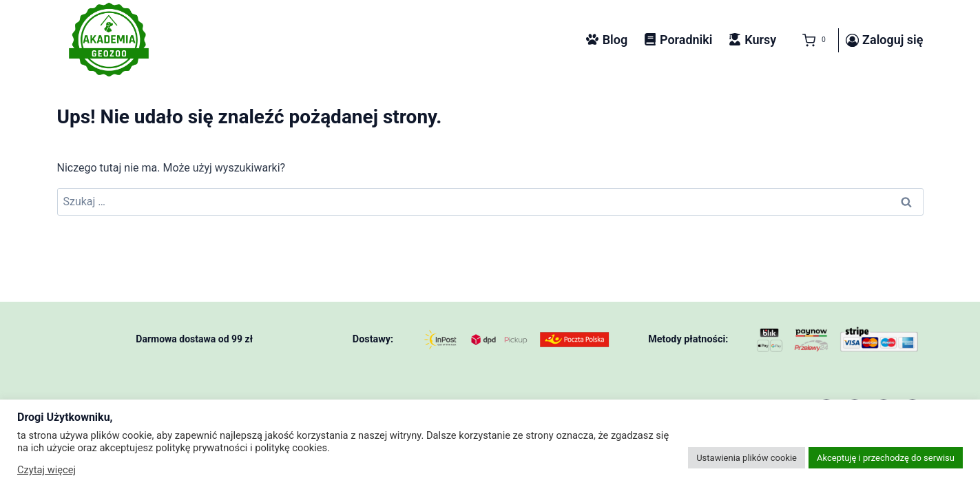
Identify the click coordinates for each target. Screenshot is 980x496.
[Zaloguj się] (885, 41)
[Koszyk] (811, 41)
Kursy (752, 40)
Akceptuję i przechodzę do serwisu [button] (886, 458)
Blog (607, 40)
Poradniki (678, 40)
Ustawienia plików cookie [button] (747, 458)
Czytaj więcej (46, 470)
